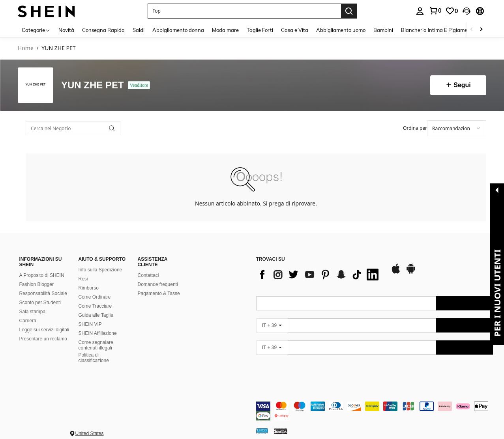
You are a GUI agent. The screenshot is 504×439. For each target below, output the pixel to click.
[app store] (396, 273)
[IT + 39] (272, 325)
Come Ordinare (95, 297)
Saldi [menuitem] (139, 30)
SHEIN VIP (90, 324)
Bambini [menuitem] (383, 30)
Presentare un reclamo (43, 339)
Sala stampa (33, 312)
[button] (244, 11)
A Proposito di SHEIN (42, 275)
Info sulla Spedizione (100, 270)
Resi (83, 279)
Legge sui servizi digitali (44, 330)
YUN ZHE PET (93, 85)
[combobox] (457, 128)
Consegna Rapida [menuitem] (103, 30)
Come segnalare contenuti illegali (96, 345)
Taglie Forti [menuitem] (260, 30)
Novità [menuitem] (66, 30)
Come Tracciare (95, 306)
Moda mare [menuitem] (225, 30)
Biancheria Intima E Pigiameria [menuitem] (437, 30)
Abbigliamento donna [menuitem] (178, 30)
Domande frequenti (158, 284)
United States (90, 433)
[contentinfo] (375, 411)
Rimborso (89, 288)
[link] (435, 11)
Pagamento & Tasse (159, 293)
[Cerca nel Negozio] (73, 128)
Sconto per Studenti (40, 303)
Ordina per (415, 128)
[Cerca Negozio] (112, 128)
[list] (319, 275)
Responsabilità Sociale (43, 293)
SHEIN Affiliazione (98, 333)
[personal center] (420, 11)
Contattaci (148, 275)
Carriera (28, 321)
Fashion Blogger (37, 284)
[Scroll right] (481, 30)
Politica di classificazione (94, 358)
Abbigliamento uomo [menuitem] (341, 30)
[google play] (411, 273)
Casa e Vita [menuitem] (295, 30)
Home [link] (26, 48)
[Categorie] (36, 30)
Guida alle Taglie (96, 315)
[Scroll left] (472, 30)
